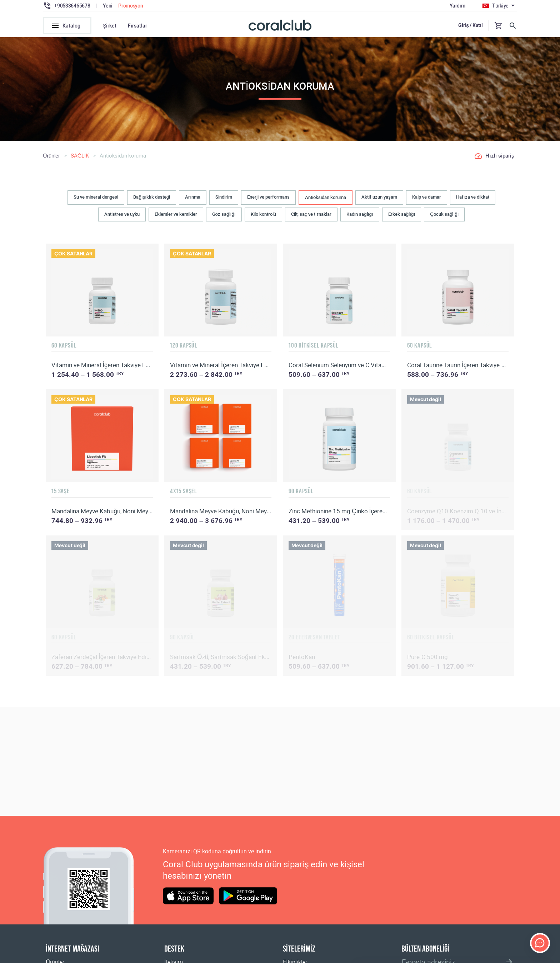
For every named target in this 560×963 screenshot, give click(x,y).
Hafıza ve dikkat (473, 197)
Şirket (110, 26)
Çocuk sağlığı (444, 214)
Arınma (193, 197)
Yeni (108, 6)
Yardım (457, 6)
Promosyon (131, 6)
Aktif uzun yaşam (379, 197)
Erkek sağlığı (402, 214)
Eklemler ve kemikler (176, 214)
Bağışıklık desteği (152, 197)
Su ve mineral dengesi (96, 197)
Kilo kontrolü (264, 214)
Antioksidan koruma (326, 197)
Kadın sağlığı (360, 214)
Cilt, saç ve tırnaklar (311, 214)
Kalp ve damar (427, 197)
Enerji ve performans (268, 197)
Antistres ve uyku (122, 214)
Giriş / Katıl (470, 25)
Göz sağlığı (224, 214)
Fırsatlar (137, 26)
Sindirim (224, 197)
